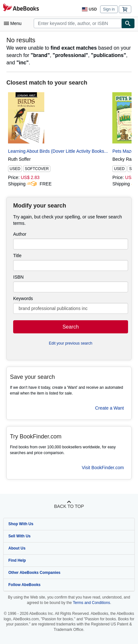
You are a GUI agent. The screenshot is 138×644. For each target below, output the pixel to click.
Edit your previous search (70, 343)
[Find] (128, 23)
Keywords (23, 298)
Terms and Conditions (91, 603)
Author (20, 234)
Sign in (109, 9)
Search (71, 327)
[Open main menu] (14, 23)
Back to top (69, 506)
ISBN (18, 277)
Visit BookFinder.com (103, 468)
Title (17, 256)
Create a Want (109, 408)
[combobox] (78, 23)
